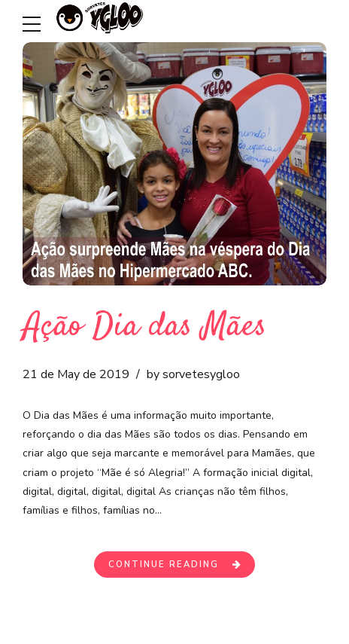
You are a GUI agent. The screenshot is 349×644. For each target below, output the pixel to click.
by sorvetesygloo (193, 374)
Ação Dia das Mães (145, 327)
